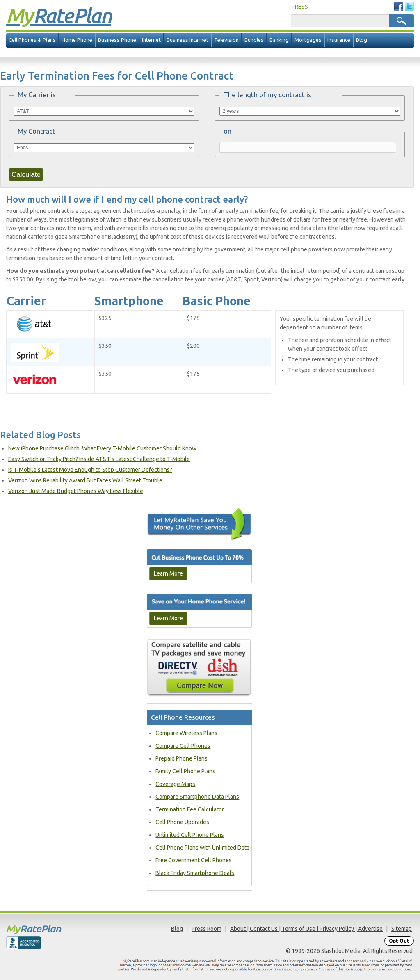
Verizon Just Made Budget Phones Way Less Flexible (76, 491)
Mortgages (308, 40)
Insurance (339, 40)
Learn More (168, 573)
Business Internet (187, 40)
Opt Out (399, 941)
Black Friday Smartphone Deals (195, 873)
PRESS (300, 7)
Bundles (254, 40)
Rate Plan (59, 15)
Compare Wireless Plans (186, 733)
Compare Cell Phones (183, 746)
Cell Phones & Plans (32, 40)
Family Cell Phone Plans (185, 771)
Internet (151, 40)
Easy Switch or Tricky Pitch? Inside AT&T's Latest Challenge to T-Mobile (99, 459)
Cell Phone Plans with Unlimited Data (202, 848)
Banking (279, 40)
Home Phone (77, 40)
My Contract (37, 131)
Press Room (207, 929)
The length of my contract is (267, 95)
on (227, 131)
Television (226, 40)
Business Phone (117, 40)
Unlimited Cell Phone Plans (190, 835)
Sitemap (402, 929)
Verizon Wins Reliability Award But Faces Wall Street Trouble (85, 480)
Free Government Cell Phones (194, 860)
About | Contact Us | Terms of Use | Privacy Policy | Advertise (306, 929)
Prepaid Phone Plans (181, 758)
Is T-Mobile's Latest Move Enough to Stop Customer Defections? (90, 470)
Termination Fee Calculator (190, 809)
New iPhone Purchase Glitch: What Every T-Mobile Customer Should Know (102, 448)
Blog (362, 40)
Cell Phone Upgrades (182, 822)
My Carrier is (37, 95)
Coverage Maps (175, 784)
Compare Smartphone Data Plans (197, 797)
